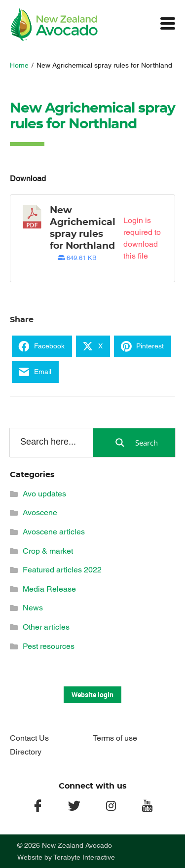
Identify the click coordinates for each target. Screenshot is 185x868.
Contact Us (29, 738)
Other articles (46, 627)
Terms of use (115, 738)
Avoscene (40, 512)
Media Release (49, 589)
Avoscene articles (54, 532)
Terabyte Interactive (84, 857)
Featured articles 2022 (62, 570)
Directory (26, 752)
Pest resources (49, 646)
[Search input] (51, 442)
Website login (92, 695)
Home (19, 65)
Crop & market (48, 551)
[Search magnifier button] (134, 443)
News (33, 608)
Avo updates (44, 494)
